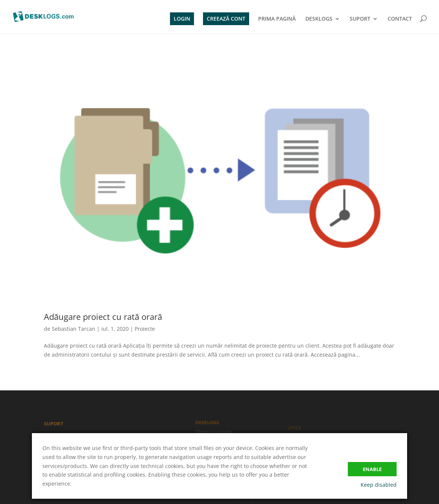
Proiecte (145, 329)
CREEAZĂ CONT (226, 19)
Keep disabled (379, 485)
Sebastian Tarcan (74, 329)
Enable (372, 469)
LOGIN (182, 19)
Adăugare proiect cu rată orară (103, 316)
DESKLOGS (319, 19)
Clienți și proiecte (214, 432)
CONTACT (400, 19)
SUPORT (360, 19)
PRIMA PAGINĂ (277, 19)
